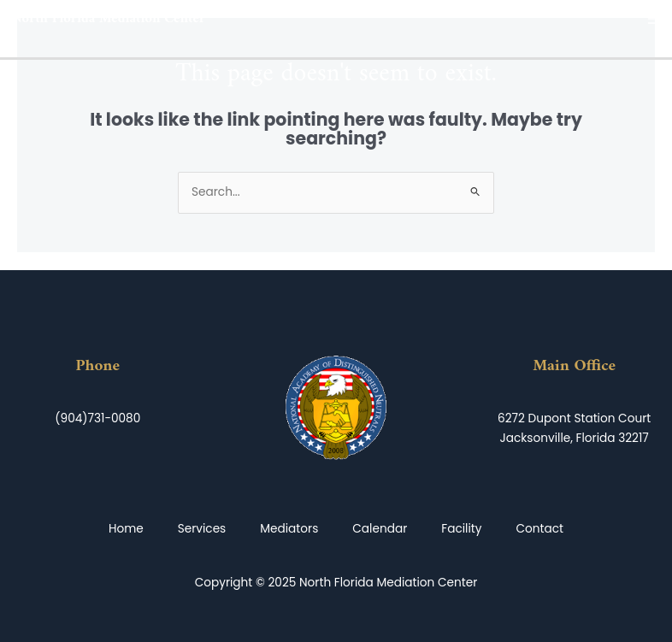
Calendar (380, 529)
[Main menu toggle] (655, 19)
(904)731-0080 (97, 418)
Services (202, 529)
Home (126, 529)
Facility (461, 529)
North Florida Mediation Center (109, 19)
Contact (540, 529)
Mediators (289, 529)
